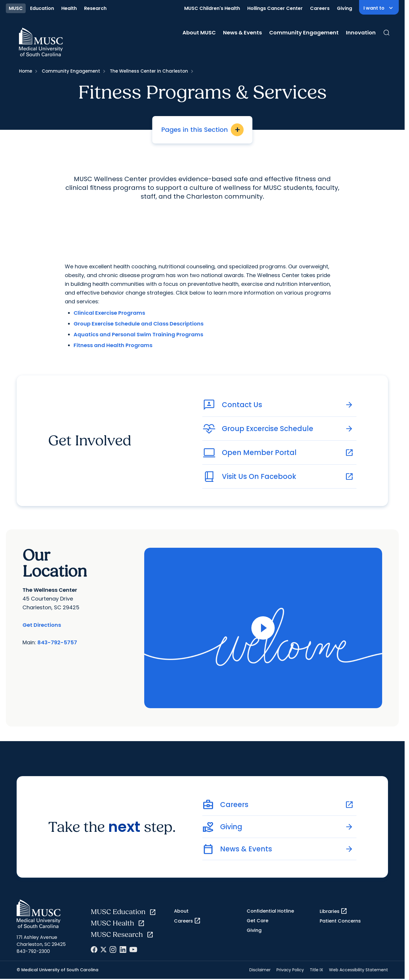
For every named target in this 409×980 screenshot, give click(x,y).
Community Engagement (304, 33)
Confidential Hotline (270, 911)
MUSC (16, 8)
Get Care (257, 921)
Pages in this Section (202, 130)
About (181, 911)
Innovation (361, 33)
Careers (320, 8)
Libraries (334, 911)
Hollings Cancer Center (275, 8)
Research (95, 8)
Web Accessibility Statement (358, 970)
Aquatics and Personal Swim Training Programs (138, 334)
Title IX (316, 970)
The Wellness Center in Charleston (149, 71)
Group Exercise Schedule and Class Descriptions (139, 324)
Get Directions (42, 625)
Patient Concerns (340, 921)
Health (69, 8)
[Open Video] (263, 628)
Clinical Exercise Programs (109, 313)
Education (42, 8)
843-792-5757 (57, 642)
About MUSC (199, 33)
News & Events (242, 33)
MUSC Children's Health (212, 8)
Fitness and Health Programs (113, 345)
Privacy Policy (290, 970)
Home (26, 71)
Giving (344, 8)
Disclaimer (260, 970)
